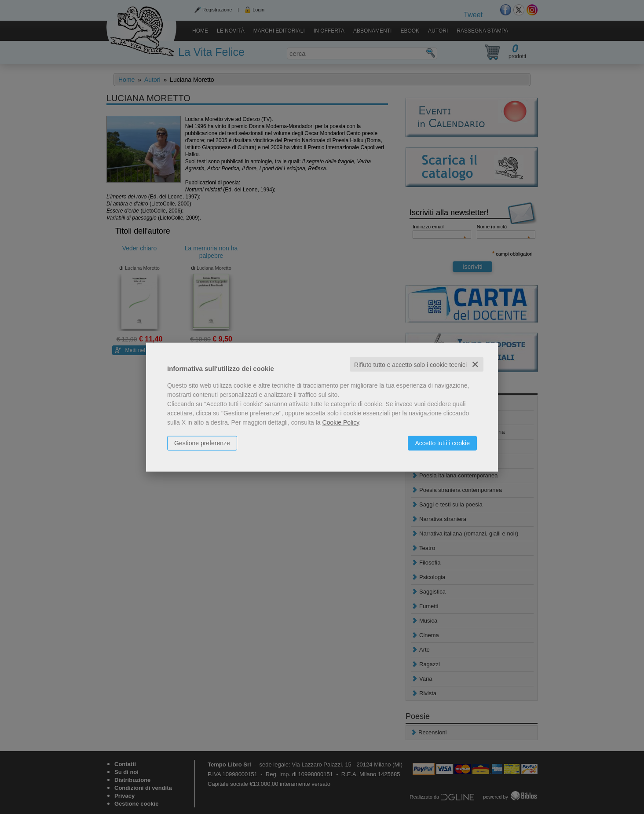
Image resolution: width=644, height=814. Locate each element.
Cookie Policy (341, 422)
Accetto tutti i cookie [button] (442, 443)
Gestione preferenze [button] (202, 443)
